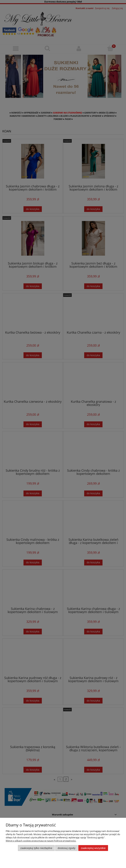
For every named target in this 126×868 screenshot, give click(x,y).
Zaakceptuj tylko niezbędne (36, 848)
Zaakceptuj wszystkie (93, 848)
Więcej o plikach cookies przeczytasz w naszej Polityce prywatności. (41, 841)
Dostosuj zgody (67, 848)
